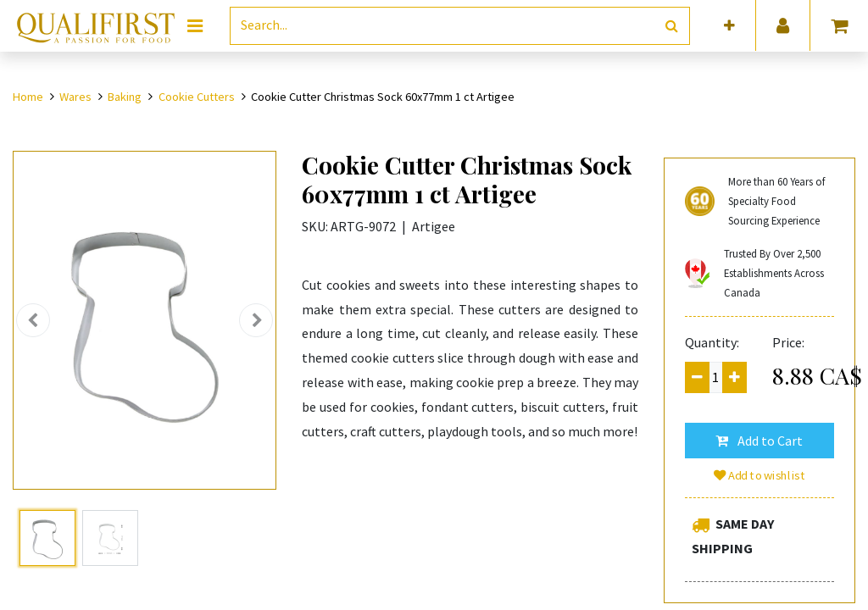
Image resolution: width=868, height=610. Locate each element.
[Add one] (734, 377)
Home (28, 97)
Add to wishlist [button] (759, 475)
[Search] (672, 26)
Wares (75, 97)
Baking (125, 97)
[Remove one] (697, 377)
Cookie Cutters (197, 97)
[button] (729, 26)
